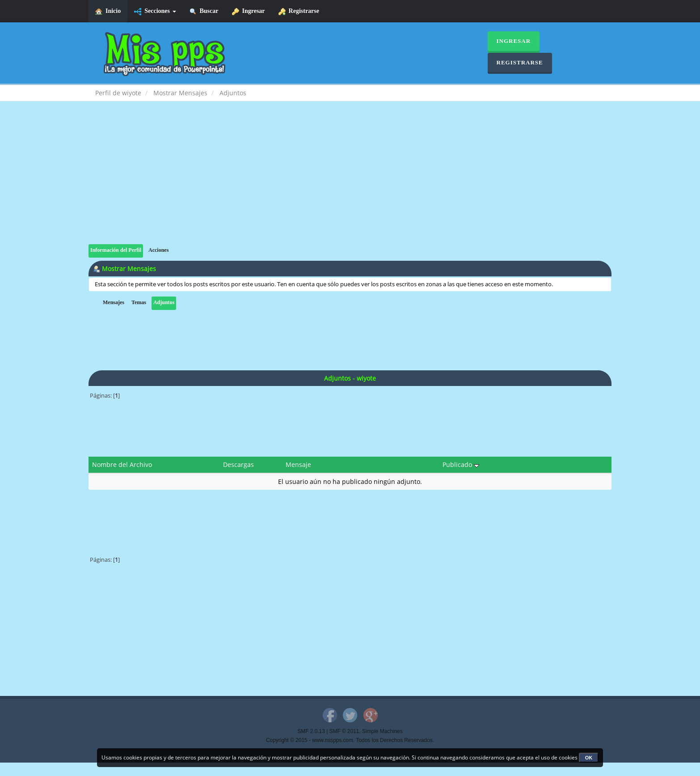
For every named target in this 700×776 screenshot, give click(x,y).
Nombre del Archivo (122, 464)
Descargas (238, 464)
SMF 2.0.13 (311, 731)
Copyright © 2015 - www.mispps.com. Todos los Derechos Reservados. (350, 740)
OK (589, 758)
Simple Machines (382, 731)
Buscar (204, 11)
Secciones (155, 11)
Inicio (108, 11)
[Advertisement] (350, 182)
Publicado (461, 464)
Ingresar (249, 11)
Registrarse (299, 11)
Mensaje (298, 464)
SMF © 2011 (344, 731)
